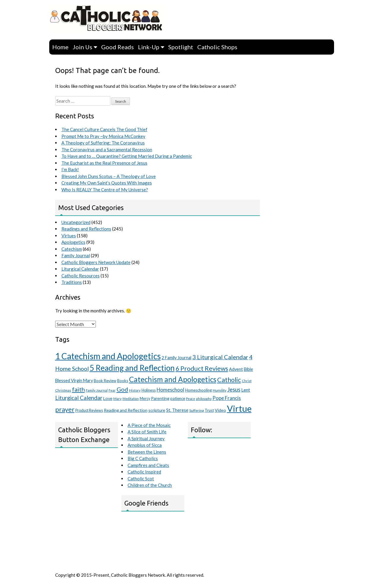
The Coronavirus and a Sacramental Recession (107, 150)
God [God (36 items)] (122, 389)
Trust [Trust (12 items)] (209, 410)
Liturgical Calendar (80, 269)
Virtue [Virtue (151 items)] (239, 408)
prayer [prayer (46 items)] (65, 409)
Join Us (82, 47)
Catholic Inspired (144, 472)
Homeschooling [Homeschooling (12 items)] (198, 390)
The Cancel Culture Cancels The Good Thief (104, 129)
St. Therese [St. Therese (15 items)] (177, 410)
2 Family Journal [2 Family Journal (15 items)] (177, 358)
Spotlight (181, 47)
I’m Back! (70, 169)
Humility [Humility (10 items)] (220, 390)
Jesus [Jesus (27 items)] (234, 390)
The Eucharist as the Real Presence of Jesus (104, 163)
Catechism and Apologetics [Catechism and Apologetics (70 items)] (173, 379)
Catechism (72, 249)
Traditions (72, 282)
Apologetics (73, 242)
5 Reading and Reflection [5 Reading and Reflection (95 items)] (132, 368)
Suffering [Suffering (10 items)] (197, 410)
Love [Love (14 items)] (108, 398)
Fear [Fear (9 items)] (112, 390)
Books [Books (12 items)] (123, 381)
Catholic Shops (217, 47)
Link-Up (149, 47)
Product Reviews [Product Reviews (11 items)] (89, 410)
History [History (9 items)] (135, 390)
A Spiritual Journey (146, 438)
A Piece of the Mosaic (149, 425)
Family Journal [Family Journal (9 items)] (97, 390)
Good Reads (117, 47)
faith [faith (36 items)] (78, 389)
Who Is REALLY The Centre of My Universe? (105, 190)
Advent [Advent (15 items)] (236, 369)
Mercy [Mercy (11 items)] (145, 399)
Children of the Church (150, 485)
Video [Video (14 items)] (220, 410)
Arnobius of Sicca (145, 445)
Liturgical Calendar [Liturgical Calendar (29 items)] (79, 398)
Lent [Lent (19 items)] (246, 390)
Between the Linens (147, 452)
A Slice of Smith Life (147, 432)
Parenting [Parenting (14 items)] (160, 398)
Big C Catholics (143, 458)
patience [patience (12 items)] (178, 398)
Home (60, 47)
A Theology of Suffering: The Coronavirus (103, 143)
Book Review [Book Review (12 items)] (105, 381)
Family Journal (76, 255)
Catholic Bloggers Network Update (96, 262)
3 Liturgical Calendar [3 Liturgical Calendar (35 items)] (220, 357)
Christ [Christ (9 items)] (247, 381)
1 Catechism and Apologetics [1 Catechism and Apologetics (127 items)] (108, 356)
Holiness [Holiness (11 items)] (149, 390)
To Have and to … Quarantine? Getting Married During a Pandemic (127, 156)
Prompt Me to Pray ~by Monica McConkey (103, 136)
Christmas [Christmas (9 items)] (63, 390)
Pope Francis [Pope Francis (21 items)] (227, 398)
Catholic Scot (141, 479)
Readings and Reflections (86, 229)
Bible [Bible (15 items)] (248, 369)
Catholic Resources (81, 276)
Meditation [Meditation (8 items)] (131, 399)
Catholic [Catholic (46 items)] (229, 380)
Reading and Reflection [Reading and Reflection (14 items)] (126, 410)
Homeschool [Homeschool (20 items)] (170, 390)
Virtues (69, 236)
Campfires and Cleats (148, 465)
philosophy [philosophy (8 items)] (204, 399)
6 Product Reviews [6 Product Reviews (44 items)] (202, 368)
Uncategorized (76, 222)
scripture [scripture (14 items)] (157, 410)
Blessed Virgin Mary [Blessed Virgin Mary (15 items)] (74, 380)
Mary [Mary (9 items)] (117, 399)
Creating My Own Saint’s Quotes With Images (107, 183)
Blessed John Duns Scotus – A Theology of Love (109, 176)
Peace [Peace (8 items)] (191, 399)
